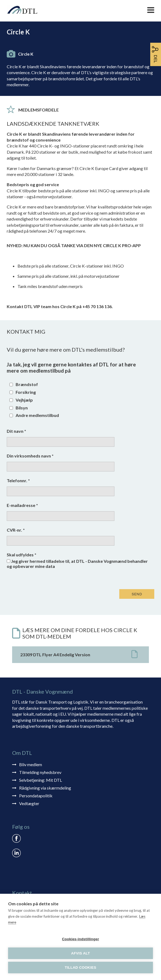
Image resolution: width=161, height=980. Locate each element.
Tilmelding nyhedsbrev (40, 772)
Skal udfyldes (22, 555)
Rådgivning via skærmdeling (45, 788)
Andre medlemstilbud (37, 415)
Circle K (26, 54)
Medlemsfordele (38, 110)
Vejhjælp (24, 400)
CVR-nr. (16, 530)
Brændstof (27, 384)
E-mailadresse (22, 505)
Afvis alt (80, 953)
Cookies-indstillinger (80, 939)
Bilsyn (22, 408)
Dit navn (16, 431)
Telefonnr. (18, 480)
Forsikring (26, 392)
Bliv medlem (31, 764)
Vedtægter (29, 803)
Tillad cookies (81, 968)
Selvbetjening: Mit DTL (41, 780)
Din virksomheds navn (30, 456)
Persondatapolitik (36, 796)
